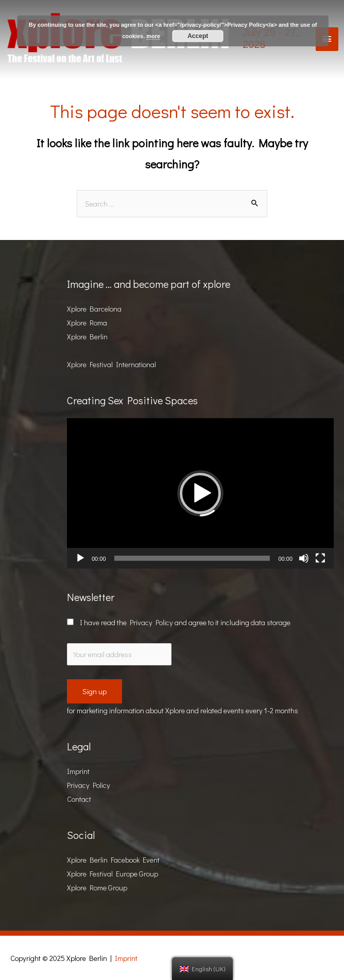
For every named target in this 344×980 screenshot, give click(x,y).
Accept (198, 36)
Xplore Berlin (87, 337)
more (153, 36)
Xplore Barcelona (94, 309)
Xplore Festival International (111, 364)
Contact (79, 799)
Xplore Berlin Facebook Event (113, 860)
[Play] (80, 558)
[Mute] (304, 558)
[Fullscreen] (320, 558)
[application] (200, 493)
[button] (200, 493)
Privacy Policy (151, 622)
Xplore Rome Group (97, 888)
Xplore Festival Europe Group (113, 874)
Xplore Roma (87, 323)
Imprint (78, 771)
